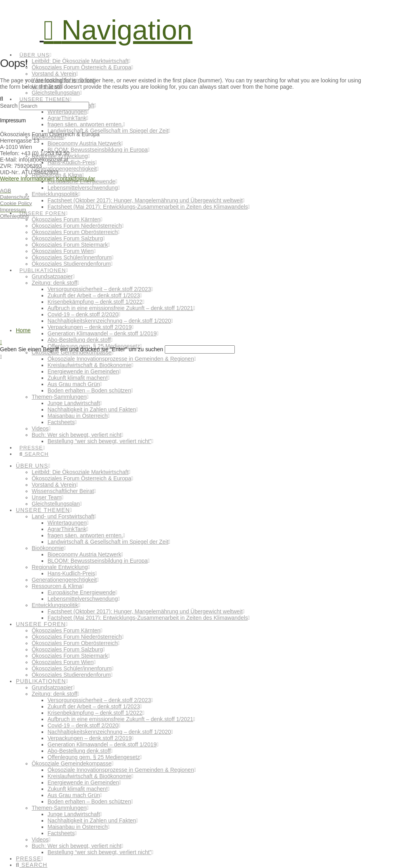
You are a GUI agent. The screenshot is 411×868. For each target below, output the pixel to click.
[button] (118, 30)
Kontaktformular (75, 179)
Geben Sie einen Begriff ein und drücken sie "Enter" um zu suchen (82, 349)
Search (9, 106)
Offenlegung (14, 216)
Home (23, 330)
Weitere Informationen (27, 179)
